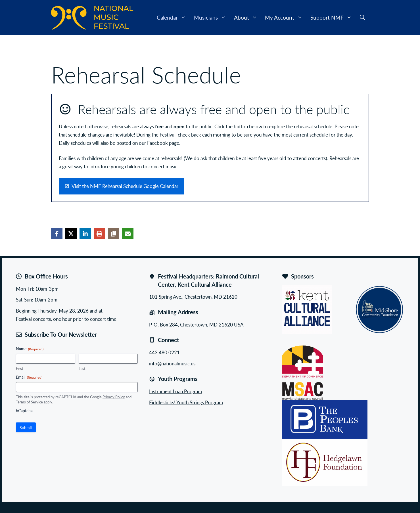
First (20, 368)
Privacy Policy (114, 397)
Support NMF (333, 18)
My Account (286, 18)
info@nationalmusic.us (172, 363)
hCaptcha (24, 411)
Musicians (212, 18)
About (248, 18)
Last (82, 368)
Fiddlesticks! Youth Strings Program (186, 402)
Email (29, 377)
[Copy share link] (114, 234)
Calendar (173, 18)
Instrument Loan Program (175, 391)
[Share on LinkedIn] (85, 234)
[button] (362, 18)
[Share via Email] (128, 234)
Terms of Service (29, 402)
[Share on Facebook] (57, 234)
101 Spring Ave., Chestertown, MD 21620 (193, 297)
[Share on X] (71, 234)
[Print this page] (99, 234)
